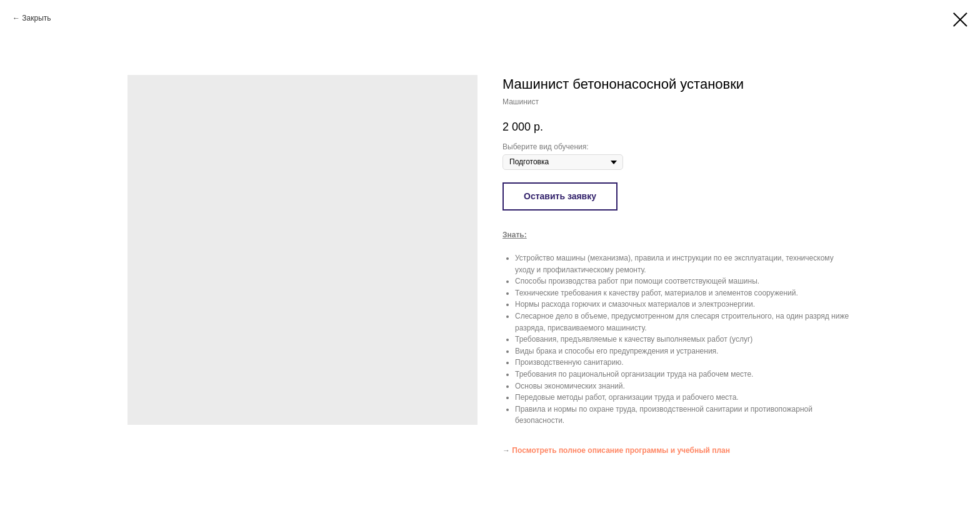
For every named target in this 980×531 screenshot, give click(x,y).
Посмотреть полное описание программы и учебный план (621, 450)
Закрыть (36, 18)
